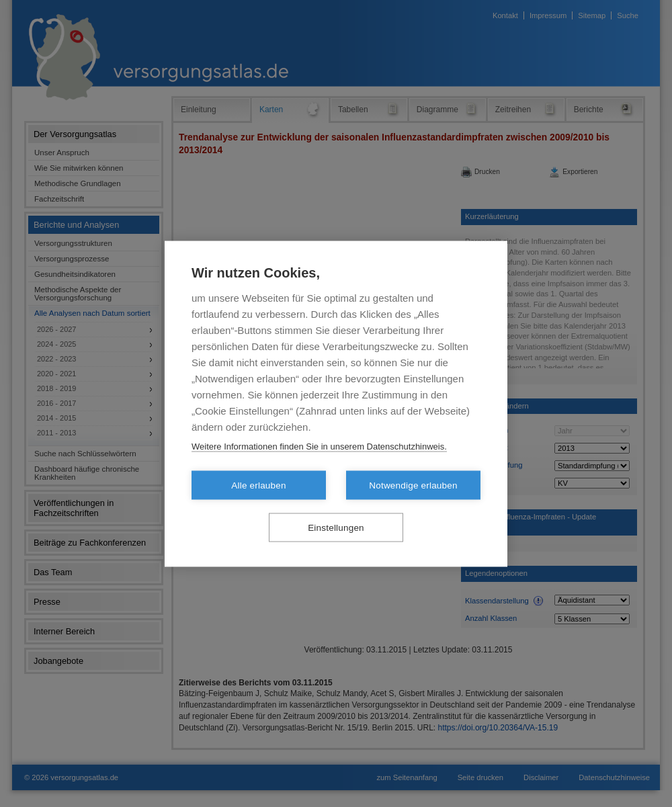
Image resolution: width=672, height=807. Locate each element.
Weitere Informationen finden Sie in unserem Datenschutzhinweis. (319, 446)
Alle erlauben (258, 485)
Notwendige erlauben (413, 485)
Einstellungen (336, 527)
